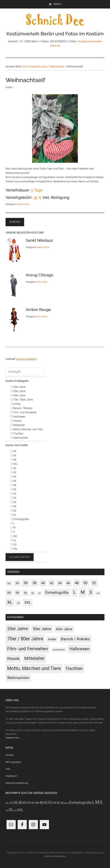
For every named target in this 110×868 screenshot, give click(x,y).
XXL (14, 549)
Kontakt (10, 755)
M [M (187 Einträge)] (83, 592)
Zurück (15, 222)
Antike (15, 404)
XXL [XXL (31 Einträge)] (28, 603)
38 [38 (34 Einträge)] (34, 583)
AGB (8, 769)
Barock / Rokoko (21, 408)
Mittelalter (18, 425)
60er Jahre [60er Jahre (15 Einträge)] (64, 629)
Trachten (17, 434)
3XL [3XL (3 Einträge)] (9, 583)
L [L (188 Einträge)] (75, 592)
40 (13, 468)
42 (13, 472)
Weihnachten (23, 204)
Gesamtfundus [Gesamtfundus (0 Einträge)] (59, 650)
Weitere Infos (12, 738)
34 (13, 451)
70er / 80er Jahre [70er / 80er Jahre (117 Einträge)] (25, 639)
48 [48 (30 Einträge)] (77, 583)
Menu (57, 4)
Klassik (16, 421)
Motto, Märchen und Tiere (27, 429)
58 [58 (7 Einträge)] (25, 593)
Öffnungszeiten (13, 762)
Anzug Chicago (40, 275)
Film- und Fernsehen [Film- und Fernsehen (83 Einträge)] (28, 649)
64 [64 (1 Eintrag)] (39, 593)
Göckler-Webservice (55, 856)
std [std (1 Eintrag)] (98, 593)
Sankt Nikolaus (39, 240)
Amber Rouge (38, 310)
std (14, 536)
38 (13, 460)
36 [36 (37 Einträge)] (26, 583)
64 (13, 515)
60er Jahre (18, 395)
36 (13, 455)
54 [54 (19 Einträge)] (9, 593)
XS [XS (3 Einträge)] (18, 603)
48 (13, 485)
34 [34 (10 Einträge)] (17, 583)
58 (13, 506)
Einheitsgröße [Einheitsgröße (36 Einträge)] (57, 593)
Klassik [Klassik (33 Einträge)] (13, 659)
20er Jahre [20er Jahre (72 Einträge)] (18, 629)
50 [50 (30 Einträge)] (85, 583)
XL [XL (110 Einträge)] (10, 602)
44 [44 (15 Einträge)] (60, 583)
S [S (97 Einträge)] (91, 592)
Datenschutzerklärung (17, 783)
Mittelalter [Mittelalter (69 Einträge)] (34, 658)
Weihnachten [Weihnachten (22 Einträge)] (18, 678)
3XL (14, 464)
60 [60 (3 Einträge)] (33, 593)
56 (13, 502)
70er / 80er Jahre (22, 400)
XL (13, 540)
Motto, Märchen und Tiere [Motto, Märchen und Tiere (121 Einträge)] (34, 668)
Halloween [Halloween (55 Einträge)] (79, 649)
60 (13, 511)
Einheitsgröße (20, 519)
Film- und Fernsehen (24, 412)
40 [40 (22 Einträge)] (43, 583)
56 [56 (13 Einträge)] (17, 593)
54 (13, 498)
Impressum (11, 776)
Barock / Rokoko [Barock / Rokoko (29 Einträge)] (75, 639)
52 (13, 494)
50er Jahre (18, 391)
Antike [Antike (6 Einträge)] (52, 639)
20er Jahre (42, 282)
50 (13, 489)
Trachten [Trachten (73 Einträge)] (74, 669)
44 (13, 477)
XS (13, 545)
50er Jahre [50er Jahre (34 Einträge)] (42, 629)
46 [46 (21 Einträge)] (68, 583)
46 (13, 481)
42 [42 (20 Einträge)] (52, 583)
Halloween (18, 417)
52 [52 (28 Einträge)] (94, 583)
